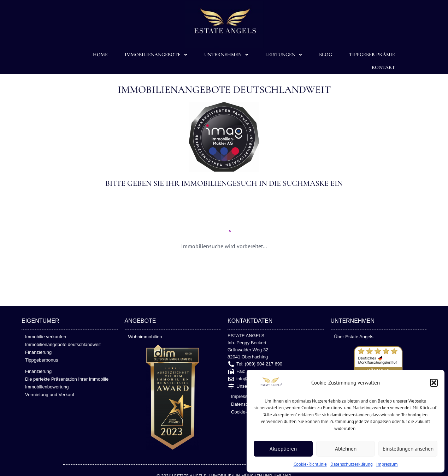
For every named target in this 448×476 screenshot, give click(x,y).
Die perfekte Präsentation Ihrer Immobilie (67, 379)
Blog (326, 55)
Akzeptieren (283, 449)
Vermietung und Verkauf (50, 395)
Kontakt (383, 67)
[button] (434, 383)
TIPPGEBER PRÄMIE (372, 55)
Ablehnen (346, 449)
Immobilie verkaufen (46, 337)
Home (100, 55)
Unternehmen (226, 55)
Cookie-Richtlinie (310, 464)
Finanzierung (38, 352)
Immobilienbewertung (47, 387)
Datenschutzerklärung (352, 464)
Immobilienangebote (156, 55)
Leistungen (284, 55)
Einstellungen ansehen (408, 449)
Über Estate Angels (354, 337)
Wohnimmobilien (145, 337)
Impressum (387, 464)
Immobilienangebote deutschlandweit (63, 344)
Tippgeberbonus (42, 360)
